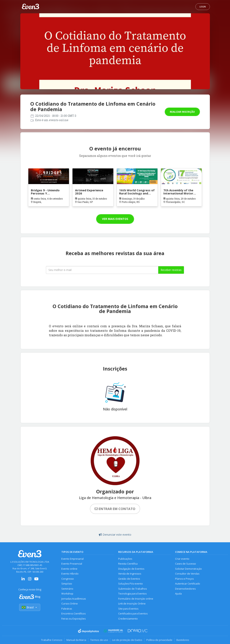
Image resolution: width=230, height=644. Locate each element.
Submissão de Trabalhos (132, 589)
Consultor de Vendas (187, 574)
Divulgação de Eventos (131, 569)
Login (203, 7)
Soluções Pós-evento (131, 584)
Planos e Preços (184, 579)
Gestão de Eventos (129, 579)
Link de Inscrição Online (132, 604)
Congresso (68, 579)
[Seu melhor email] (102, 270)
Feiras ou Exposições (73, 619)
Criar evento (182, 559)
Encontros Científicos (73, 614)
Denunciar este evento (115, 535)
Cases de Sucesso (186, 564)
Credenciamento (128, 619)
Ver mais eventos (115, 219)
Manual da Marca (76, 640)
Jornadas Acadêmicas (74, 599)
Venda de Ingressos (130, 574)
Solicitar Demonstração (188, 569)
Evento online (69, 569)
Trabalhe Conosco (52, 640)
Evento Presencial (72, 564)
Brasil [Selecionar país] (30, 607)
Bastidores (183, 640)
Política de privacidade (159, 640)
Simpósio (67, 584)
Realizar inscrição (182, 112)
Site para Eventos (128, 609)
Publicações (125, 559)
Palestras (67, 609)
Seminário (67, 589)
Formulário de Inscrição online (136, 599)
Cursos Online (70, 604)
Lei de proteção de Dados (127, 640)
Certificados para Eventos (133, 614)
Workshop (67, 594)
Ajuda (178, 594)
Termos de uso (99, 640)
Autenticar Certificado (188, 584)
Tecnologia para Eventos (132, 594)
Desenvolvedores (185, 589)
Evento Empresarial (72, 559)
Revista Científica (128, 564)
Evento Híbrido (70, 574)
